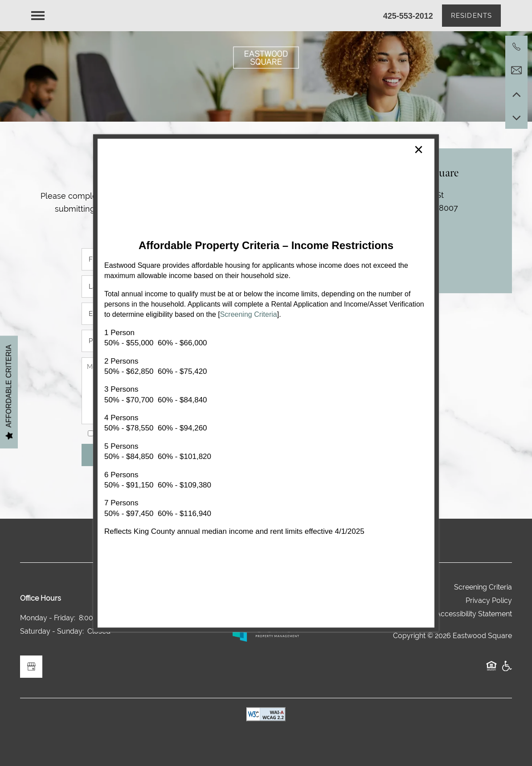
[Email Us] (516, 70)
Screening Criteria (249, 315)
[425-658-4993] (516, 47)
